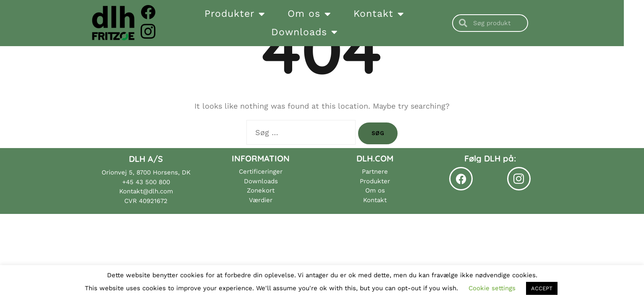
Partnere (375, 172)
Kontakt (389, 14)
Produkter (245, 14)
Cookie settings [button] (492, 288)
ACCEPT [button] (542, 288)
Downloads (314, 32)
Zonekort (261, 190)
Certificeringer (261, 172)
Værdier (261, 200)
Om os (319, 14)
